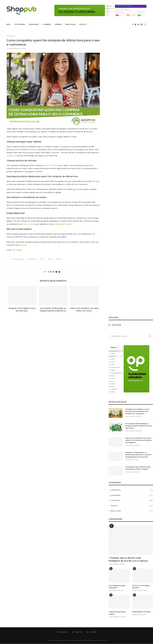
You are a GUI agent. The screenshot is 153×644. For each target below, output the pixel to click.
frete (42, 259)
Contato (83, 24)
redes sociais (28, 224)
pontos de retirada (50, 166)
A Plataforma (20, 24)
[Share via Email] (59, 272)
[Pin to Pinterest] (54, 272)
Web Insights (17, 250)
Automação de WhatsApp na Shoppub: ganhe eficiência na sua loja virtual (139, 426)
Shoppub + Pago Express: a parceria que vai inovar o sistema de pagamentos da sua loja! (138, 455)
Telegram (69, 224)
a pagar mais (12, 156)
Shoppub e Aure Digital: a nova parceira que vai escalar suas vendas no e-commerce (137, 412)
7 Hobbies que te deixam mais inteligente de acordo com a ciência (128, 559)
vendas (59, 259)
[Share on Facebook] (49, 272)
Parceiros (58, 24)
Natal (50, 259)
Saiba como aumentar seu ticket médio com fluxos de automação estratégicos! (138, 440)
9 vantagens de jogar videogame (117, 587)
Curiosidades (34, 24)
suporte (24, 245)
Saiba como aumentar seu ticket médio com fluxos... (84, 310)
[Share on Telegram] (56, 272)
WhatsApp (59, 224)
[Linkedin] (138, 24)
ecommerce (32, 259)
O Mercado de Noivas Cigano (117, 613)
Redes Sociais (71, 24)
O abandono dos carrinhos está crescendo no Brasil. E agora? (138, 468)
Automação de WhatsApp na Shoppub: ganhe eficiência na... (53, 310)
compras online (18, 259)
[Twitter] (135, 24)
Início (9, 24)
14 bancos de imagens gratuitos (141, 587)
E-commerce (47, 24)
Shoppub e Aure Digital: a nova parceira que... (22, 310)
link (57, 208)
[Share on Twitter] (51, 272)
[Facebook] (133, 24)
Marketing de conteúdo (141, 612)
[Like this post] (46, 272)
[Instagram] (119, 325)
